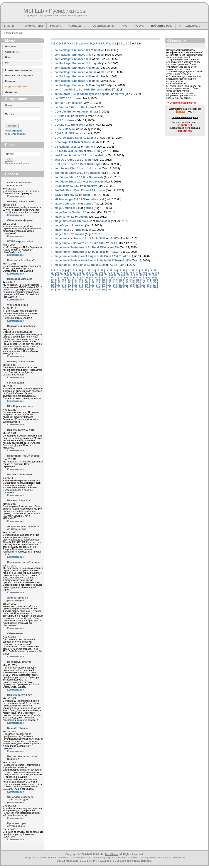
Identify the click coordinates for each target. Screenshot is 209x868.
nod (92, 125)
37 (92, 273)
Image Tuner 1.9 (64, 217)
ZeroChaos (111, 854)
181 (75, 290)
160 (64, 287)
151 (121, 285)
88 (100, 278)
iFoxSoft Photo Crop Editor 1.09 (74, 190)
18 (115, 270)
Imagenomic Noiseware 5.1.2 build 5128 (79, 243)
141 (64, 285)
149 (109, 285)
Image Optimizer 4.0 (67, 204)
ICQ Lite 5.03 (62, 116)
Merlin (89, 160)
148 (104, 285)
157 (154, 285)
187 (109, 290)
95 (131, 278)
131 (115, 282)
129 (104, 282)
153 (132, 285)
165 (92, 287)
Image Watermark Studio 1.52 (73, 221)
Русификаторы (33, 26)
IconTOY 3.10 (62, 98)
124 (75, 282)
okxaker (77, 103)
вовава (83, 217)
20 (124, 270)
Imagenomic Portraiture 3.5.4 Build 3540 (80, 247)
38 (96, 273)
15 (102, 270)
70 (128, 275)
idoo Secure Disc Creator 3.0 (72, 169)
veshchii (86, 112)
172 (132, 287)
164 (87, 287)
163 (81, 287)
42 (114, 273)
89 (105, 278)
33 (74, 273)
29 (56, 273)
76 (154, 275)
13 (93, 270)
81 (70, 278)
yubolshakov (99, 155)
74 (146, 275)
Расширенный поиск (17, 163)
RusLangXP (95, 164)
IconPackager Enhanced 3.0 (72, 50)
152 (126, 285)
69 (124, 275)
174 (143, 287)
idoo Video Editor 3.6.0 (68, 173)
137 (149, 282)
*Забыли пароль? (16, 134)
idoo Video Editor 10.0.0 (69, 177)
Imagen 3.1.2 (62, 234)
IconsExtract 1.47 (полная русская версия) (82, 94)
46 (131, 273)
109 (98, 280)
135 (137, 282)
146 (92, 285)
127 (92, 282)
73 (141, 275)
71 (132, 275)
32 (70, 273)
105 (75, 280)
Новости (56, 26)
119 (154, 280)
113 (121, 280)
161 (70, 287)
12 (89, 270)
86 (92, 278)
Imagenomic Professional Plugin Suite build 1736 (86, 261)
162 (75, 287)
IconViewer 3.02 (64, 107)
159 (58, 287)
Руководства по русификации (19, 70)
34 (78, 273)
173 (137, 287)
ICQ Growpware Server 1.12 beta (75, 138)
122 (64, 282)
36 (87, 273)
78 (56, 278)
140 (58, 285)
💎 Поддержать (190, 26)
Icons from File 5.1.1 (67, 90)
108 (92, 280)
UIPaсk (83, 107)
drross (72, 120)
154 (137, 285)
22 (133, 270)
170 (121, 287)
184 (92, 290)
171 (126, 287)
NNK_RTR (93, 151)
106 (81, 280)
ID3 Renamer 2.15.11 (67, 147)
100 (154, 278)
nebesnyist (97, 199)
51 (153, 273)
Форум (139, 26)
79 (61, 278)
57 (71, 275)
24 (142, 270)
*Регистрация (13, 131)
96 (136, 278)
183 (87, 290)
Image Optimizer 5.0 (67, 208)
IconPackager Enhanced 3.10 (73, 59)
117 (143, 280)
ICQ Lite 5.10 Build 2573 (69, 125)
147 (98, 285)
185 (98, 290)
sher (98, 169)
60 (84, 275)
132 (121, 282)
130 (109, 282)
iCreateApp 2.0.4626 (67, 142)
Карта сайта (77, 26)
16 (107, 270)
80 (65, 278)
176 (154, 287)
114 (126, 280)
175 (149, 287)
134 (132, 282)
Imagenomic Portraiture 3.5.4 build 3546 (80, 252)
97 (140, 278)
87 (96, 278)
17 (111, 270)
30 (61, 273)
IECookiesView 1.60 (67, 186)
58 (75, 275)
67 (115, 275)
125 (81, 282)
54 (58, 275)
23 (137, 270)
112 (115, 280)
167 (104, 287)
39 (100, 273)
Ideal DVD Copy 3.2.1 (67, 160)
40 (105, 273)
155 (143, 285)
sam (78, 98)
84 (83, 278)
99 (149, 278)
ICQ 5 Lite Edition (65, 112)
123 (70, 282)
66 (110, 275)
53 (53, 275)
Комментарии (16, 196)
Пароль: (10, 114)
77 (52, 278)
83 (78, 278)
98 (144, 278)
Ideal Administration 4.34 (70, 155)
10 (80, 270)
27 (155, 270)
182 (81, 290)
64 (102, 275)
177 (53, 290)
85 (87, 278)
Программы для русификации (19, 76)
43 (118, 273)
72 (137, 275)
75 (150, 275)
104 (70, 280)
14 (98, 270)
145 (87, 285)
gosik (101, 55)
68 (119, 275)
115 (132, 280)
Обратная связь (103, 26)
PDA (7, 63)
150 (115, 285)
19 (120, 270)
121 (58, 282)
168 (109, 287)
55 (62, 275)
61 (88, 275)
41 (109, 273)
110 (104, 280)
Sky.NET (101, 85)
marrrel (119, 94)
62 (93, 275)
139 (53, 285)
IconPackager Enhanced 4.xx (73, 81)
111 (109, 280)
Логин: (9, 105)
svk (103, 138)
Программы (11, 46)
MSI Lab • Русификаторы (55, 11)
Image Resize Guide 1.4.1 (70, 212)
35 (83, 273)
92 (118, 278)
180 (70, 290)
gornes (88, 204)
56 (66, 275)
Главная (10, 26)
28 (52, 273)
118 (149, 280)
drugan (80, 230)
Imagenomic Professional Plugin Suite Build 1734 (86, 256)
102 (58, 280)
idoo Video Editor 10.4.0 (69, 182)
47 (136, 273)
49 (144, 273)
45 (127, 273)
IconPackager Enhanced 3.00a (73, 55)
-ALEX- (114, 239)
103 (64, 280)
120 (53, 282)
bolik (97, 50)
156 (149, 285)
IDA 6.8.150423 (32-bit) (68, 151)
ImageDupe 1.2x (64, 225)
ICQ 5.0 (58, 120)
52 (158, 273)
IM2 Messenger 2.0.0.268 (70, 199)
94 (127, 278)
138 (154, 282)
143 (75, 285)
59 (80, 275)
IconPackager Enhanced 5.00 (73, 85)
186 (104, 290)
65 (106, 275)
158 (53, 287)
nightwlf (90, 147)
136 (143, 282)
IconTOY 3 (61, 103)
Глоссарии (10, 81)
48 (140, 273)
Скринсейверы (12, 52)
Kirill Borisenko (94, 90)
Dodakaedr (95, 173)
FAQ (124, 26)
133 (126, 282)
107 (87, 280)
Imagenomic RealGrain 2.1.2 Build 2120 (79, 265)
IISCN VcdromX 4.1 (66, 195)
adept (86, 195)
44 (122, 273)
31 (65, 273)
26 (151, 270)
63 (97, 275)
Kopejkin (90, 142)
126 (87, 282)
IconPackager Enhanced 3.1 (72, 63)
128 (98, 282)
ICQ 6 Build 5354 (65, 133)
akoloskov (90, 186)
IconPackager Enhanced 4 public (75, 72)
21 (129, 270)
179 (64, 290)
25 (146, 270)
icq (82, 129)
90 (109, 278)
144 (81, 285)
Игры (8, 57)
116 (137, 280)
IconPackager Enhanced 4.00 (73, 68)
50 (149, 273)
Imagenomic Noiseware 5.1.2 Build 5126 (80, 239)
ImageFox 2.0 (62, 230)
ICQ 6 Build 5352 (65, 129)
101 (53, 280)
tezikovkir (81, 116)
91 (114, 278)
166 (98, 287)
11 (85, 270)
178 (58, 290)
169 (115, 287)
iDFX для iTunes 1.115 (68, 164)
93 (122, 278)
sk (97, 59)
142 (70, 285)
